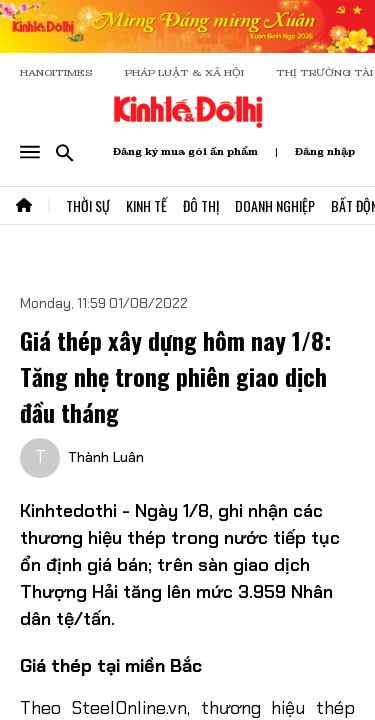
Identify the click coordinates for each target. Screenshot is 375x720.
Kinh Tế (146, 205)
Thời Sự (88, 205)
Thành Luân (106, 457)
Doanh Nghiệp (275, 205)
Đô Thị (201, 205)
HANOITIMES (56, 72)
